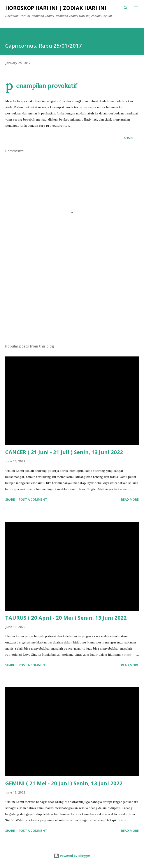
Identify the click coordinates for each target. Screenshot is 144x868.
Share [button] (129, 138)
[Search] (126, 8)
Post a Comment (33, 499)
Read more (130, 499)
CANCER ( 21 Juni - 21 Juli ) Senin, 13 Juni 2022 (64, 452)
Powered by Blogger (72, 856)
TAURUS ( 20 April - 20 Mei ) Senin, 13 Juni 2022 (66, 618)
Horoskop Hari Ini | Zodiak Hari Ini (56, 8)
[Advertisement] (72, 299)
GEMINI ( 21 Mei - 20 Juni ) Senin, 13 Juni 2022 (64, 783)
